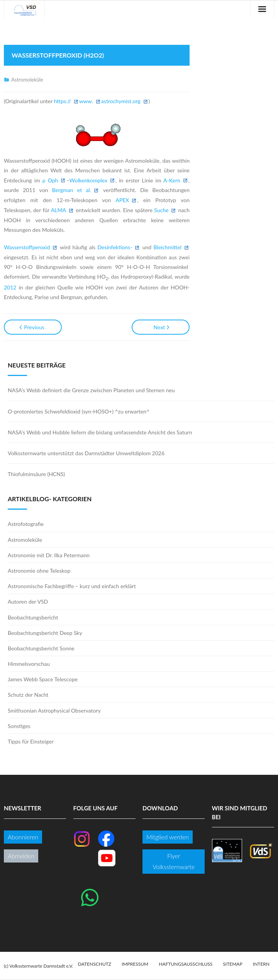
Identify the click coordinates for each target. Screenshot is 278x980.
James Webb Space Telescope (43, 679)
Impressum (135, 964)
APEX (122, 200)
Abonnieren (23, 837)
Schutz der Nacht (28, 695)
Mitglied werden (168, 837)
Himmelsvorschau (29, 664)
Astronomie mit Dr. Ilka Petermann (49, 555)
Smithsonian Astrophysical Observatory (54, 710)
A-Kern (172, 180)
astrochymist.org (121, 101)
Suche (161, 210)
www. (86, 101)
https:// (63, 101)
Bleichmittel (167, 247)
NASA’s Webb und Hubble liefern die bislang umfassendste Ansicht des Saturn (100, 432)
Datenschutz (95, 964)
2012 (10, 287)
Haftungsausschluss (186, 964)
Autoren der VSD (28, 601)
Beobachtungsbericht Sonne (41, 648)
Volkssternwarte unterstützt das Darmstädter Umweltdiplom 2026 (86, 453)
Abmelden (21, 856)
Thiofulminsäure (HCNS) (36, 474)
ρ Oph (50, 180)
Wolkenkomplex (88, 180)
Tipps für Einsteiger (31, 741)
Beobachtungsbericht (33, 617)
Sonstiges (19, 726)
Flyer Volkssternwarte (174, 861)
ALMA (58, 210)
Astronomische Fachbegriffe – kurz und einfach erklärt (72, 586)
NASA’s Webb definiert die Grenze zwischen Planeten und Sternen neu (91, 390)
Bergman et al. (72, 190)
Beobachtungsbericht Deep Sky (45, 633)
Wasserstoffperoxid (27, 247)
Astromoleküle (27, 80)
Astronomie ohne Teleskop (39, 571)
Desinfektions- (115, 247)
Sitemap (232, 964)
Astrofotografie (26, 524)
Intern (261, 964)
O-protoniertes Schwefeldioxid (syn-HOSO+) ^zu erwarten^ (79, 411)
